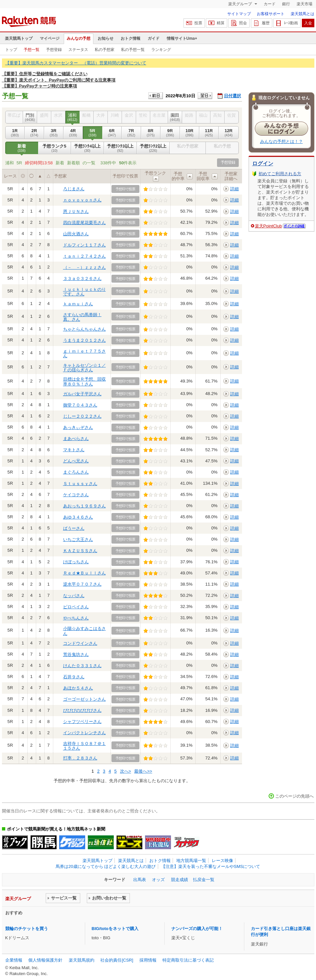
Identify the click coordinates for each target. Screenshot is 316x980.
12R (229, 133)
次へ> (126, 771)
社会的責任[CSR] (117, 960)
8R (151, 133)
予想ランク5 (55, 148)
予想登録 (54, 50)
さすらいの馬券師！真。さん (82, 317)
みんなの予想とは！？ (281, 141)
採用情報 (148, 960)
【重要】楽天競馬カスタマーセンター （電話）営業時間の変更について (76, 63)
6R (112, 133)
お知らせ (106, 38)
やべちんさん (76, 618)
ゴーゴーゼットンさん (85, 699)
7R (131, 133)
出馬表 (140, 880)
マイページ (50, 38)
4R (73, 133)
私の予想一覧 (133, 50)
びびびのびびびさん (82, 710)
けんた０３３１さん (82, 666)
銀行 (286, 4)
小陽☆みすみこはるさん (85, 631)
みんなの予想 (79, 38)
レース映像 (222, 861)
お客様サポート (271, 14)
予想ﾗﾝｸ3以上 (120, 148)
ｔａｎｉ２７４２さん (85, 256)
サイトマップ (239, 14)
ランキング (161, 50)
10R (190, 133)
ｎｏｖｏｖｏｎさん (82, 200)
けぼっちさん (76, 562)
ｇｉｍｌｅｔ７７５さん (85, 353)
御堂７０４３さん (80, 405)
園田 (175, 117)
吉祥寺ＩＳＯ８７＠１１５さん (85, 746)
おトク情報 (131, 38)
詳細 (234, 189)
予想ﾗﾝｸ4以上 (87, 148)
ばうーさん (74, 528)
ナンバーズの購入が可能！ (197, 929)
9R (170, 133)
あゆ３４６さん (78, 517)
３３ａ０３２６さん (82, 279)
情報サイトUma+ (182, 38)
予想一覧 (32, 50)
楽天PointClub (268, 226)
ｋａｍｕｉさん (78, 304)
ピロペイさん (76, 607)
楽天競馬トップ (19, 38)
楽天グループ (241, 4)
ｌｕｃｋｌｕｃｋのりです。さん (85, 292)
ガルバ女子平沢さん (82, 394)
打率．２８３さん (80, 758)
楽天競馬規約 (82, 960)
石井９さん (74, 677)
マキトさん (74, 450)
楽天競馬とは (303, 14)
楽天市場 (304, 4)
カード (270, 4)
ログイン (263, 163)
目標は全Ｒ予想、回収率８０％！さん (85, 381)
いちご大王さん (78, 539)
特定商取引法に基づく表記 (188, 960)
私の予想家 (105, 50)
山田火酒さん (76, 234)
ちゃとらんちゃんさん (85, 329)
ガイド (154, 38)
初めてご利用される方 (280, 174)
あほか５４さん (78, 688)
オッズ (158, 880)
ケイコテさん (76, 495)
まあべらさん (76, 439)
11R (209, 133)
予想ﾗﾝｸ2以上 (153, 148)
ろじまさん (74, 189)
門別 (30, 117)
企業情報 (14, 960)
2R (34, 133)
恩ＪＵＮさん (76, 211)
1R (15, 133)
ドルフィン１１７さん (85, 245)
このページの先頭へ (294, 796)
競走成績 (180, 880)
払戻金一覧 (204, 880)
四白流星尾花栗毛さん (85, 223)
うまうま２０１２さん (85, 340)
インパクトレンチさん (85, 733)
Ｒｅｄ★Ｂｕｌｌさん (85, 573)
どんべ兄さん (76, 461)
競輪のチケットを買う (27, 929)
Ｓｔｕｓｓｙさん (80, 484)
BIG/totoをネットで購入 (115, 929)
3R (54, 133)
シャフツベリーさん (82, 722)
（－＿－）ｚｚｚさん (85, 267)
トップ (11, 50)
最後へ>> (143, 771)
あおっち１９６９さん (85, 506)
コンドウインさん (80, 643)
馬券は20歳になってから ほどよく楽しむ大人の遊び (106, 866)
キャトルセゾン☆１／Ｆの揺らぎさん (85, 368)
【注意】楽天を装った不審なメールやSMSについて (211, 866)
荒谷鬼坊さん (76, 654)
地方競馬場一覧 (191, 861)
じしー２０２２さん (82, 416)
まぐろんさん (76, 472)
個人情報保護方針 (45, 960)
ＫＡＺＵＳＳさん (80, 551)
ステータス (78, 50)
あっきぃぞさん (78, 427)
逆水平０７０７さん (82, 584)
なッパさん (74, 596)
